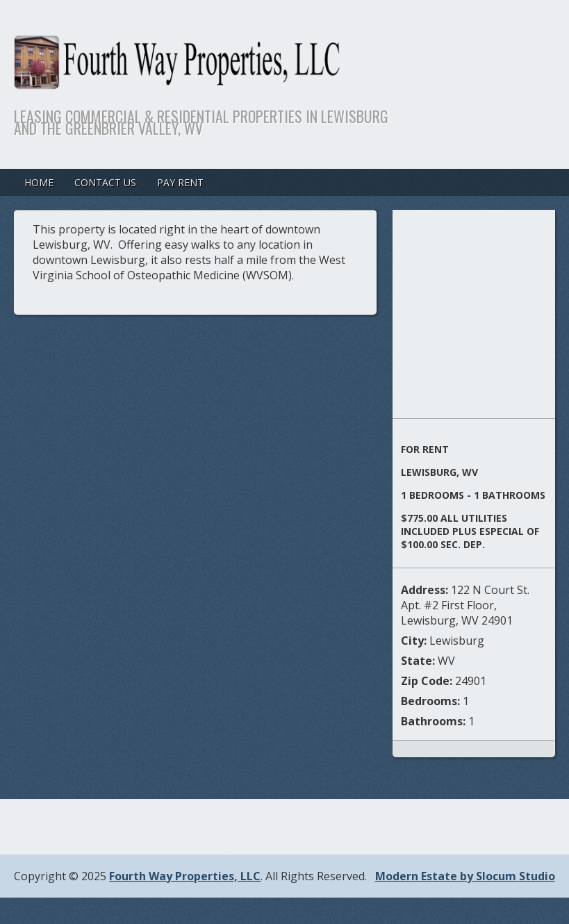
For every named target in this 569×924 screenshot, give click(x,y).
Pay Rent (180, 182)
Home (39, 182)
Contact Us (105, 182)
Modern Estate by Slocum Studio (465, 876)
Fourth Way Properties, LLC (185, 876)
